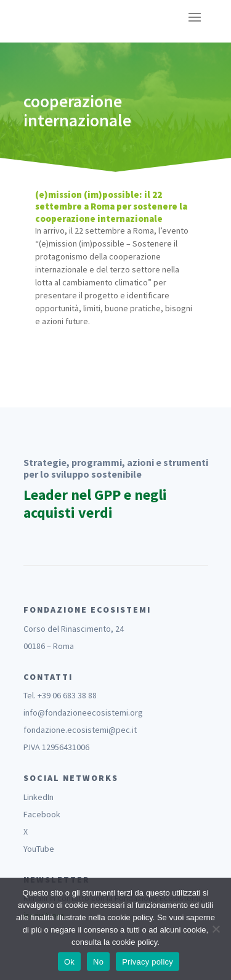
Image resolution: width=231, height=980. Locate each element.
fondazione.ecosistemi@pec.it (80, 730)
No (98, 962)
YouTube (39, 849)
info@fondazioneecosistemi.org (83, 713)
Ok (69, 962)
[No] (216, 929)
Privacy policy (148, 962)
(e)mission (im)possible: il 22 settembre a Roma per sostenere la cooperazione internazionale (111, 206)
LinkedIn (38, 797)
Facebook (42, 814)
